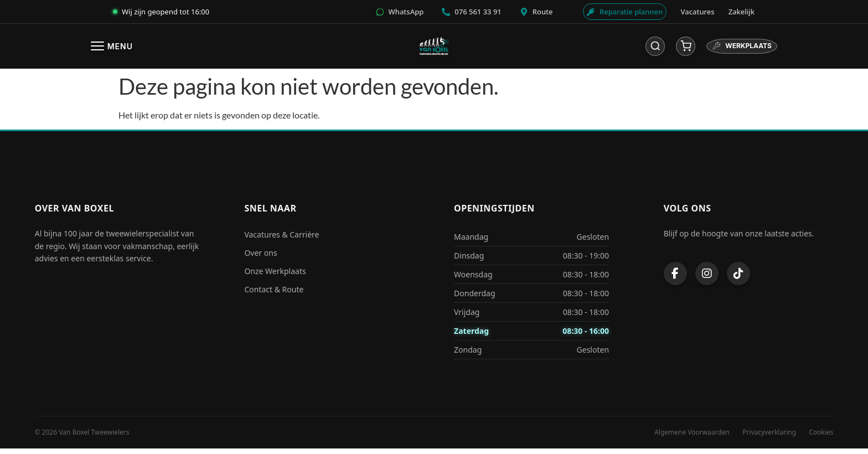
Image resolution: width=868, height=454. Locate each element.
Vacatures (698, 12)
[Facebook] (675, 278)
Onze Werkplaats (275, 277)
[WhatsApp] (404, 12)
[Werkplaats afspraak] (621, 12)
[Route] (533, 12)
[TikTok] (738, 278)
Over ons (260, 258)
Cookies (821, 438)
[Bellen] (472, 12)
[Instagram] (707, 278)
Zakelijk (742, 12)
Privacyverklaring (769, 438)
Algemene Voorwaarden (692, 438)
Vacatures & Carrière (281, 240)
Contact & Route (274, 295)
